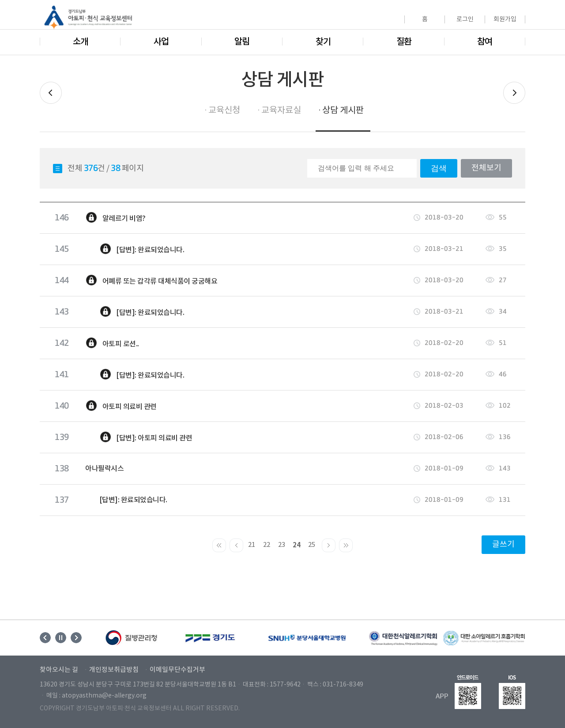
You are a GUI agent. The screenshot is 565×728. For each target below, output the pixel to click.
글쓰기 (503, 544)
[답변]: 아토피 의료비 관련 (139, 437)
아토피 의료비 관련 (121, 406)
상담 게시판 (343, 111)
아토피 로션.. (112, 343)
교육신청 (224, 111)
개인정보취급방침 (114, 670)
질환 (404, 42)
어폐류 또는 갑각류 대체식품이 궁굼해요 (151, 281)
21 (252, 545)
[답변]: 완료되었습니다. (135, 249)
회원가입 (505, 19)
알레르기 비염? (115, 218)
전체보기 (486, 168)
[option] (132, 638)
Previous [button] (45, 638)
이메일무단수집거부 (177, 670)
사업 (161, 42)
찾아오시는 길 (59, 670)
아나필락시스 (104, 469)
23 (282, 545)
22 (267, 545)
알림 (242, 42)
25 (312, 545)
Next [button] (76, 638)
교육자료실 (281, 111)
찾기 (323, 42)
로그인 (465, 19)
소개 (80, 42)
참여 (485, 42)
